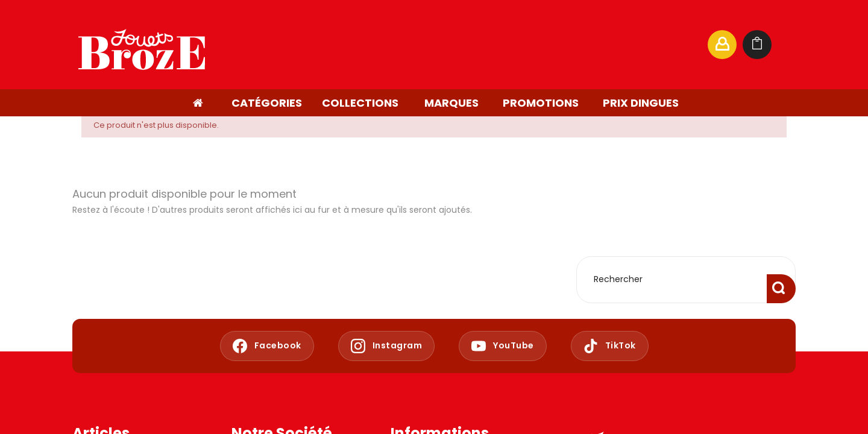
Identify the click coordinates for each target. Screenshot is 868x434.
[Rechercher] (581, 45)
